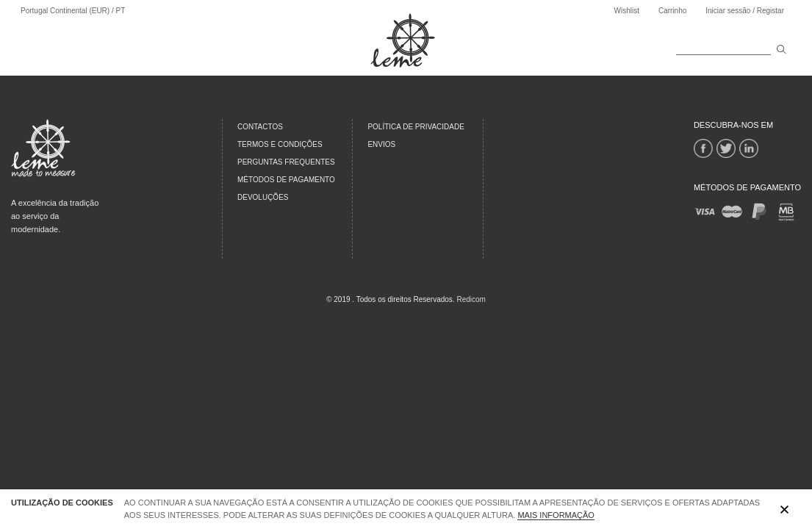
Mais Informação (556, 515)
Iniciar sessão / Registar (745, 11)
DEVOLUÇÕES (263, 197)
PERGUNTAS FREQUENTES (286, 162)
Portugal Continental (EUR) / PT (73, 11)
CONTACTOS (260, 127)
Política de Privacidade (416, 127)
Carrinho (672, 11)
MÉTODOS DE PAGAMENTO (286, 180)
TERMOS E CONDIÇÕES (280, 144)
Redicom (471, 299)
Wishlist (626, 11)
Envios (381, 144)
